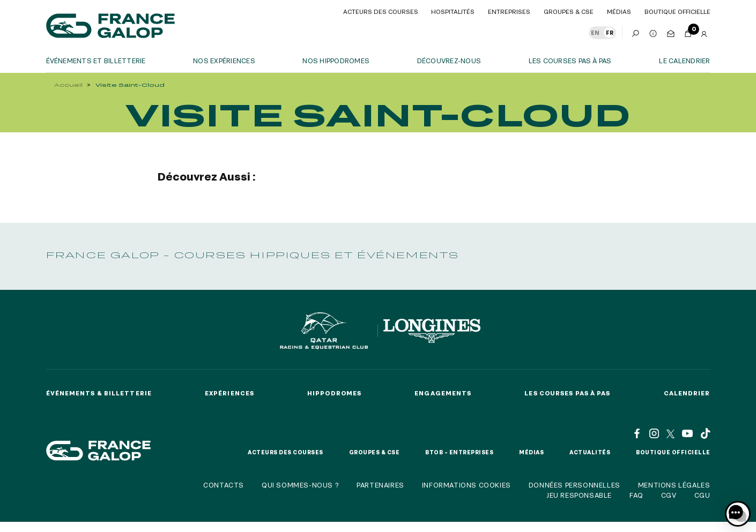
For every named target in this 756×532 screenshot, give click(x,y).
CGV (669, 495)
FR (610, 33)
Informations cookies (466, 485)
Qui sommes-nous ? (300, 485)
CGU (702, 495)
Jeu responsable (579, 495)
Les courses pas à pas (570, 61)
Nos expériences (224, 61)
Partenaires (380, 485)
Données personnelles (575, 485)
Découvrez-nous (449, 61)
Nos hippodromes (336, 61)
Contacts (224, 485)
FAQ (636, 495)
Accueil (68, 85)
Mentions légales (674, 485)
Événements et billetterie (96, 61)
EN (595, 33)
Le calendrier (684, 61)
